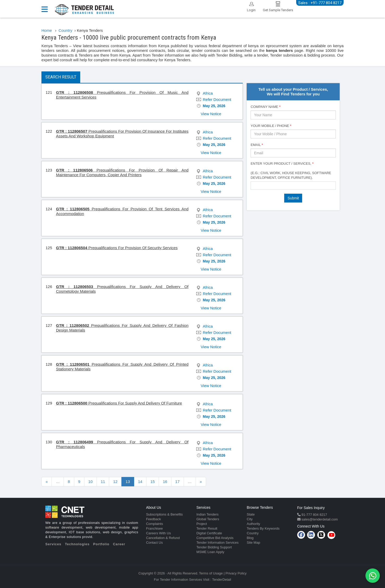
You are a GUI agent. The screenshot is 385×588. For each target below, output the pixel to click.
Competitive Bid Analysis (215, 538)
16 (165, 482)
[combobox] (293, 186)
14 (140, 482)
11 (103, 482)
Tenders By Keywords (263, 528)
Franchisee (154, 528)
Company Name (265, 107)
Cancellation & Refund (163, 538)
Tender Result (207, 528)
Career (119, 544)
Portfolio (101, 544)
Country (253, 533)
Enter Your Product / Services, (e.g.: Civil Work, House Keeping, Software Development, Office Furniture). (291, 171)
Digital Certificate (209, 533)
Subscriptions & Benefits (164, 514)
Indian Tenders (207, 514)
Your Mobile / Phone (271, 126)
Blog (250, 538)
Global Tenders (208, 519)
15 (153, 482)
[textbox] (254, 185)
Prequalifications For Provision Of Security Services (117, 248)
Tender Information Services (218, 543)
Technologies (77, 544)
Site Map (253, 543)
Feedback (154, 519)
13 (128, 482)
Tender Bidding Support (214, 547)
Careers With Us (159, 533)
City (250, 519)
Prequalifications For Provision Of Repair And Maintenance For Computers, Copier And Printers (122, 172)
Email (257, 145)
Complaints (155, 524)
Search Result (61, 77)
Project (202, 524)
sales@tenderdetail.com (319, 519)
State (251, 514)
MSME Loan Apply (210, 552)
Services (53, 544)
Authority (253, 524)
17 (178, 482)
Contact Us (154, 543)
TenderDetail (222, 580)
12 (115, 482)
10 (91, 482)
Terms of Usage (211, 573)
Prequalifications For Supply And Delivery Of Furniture (119, 403)
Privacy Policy (236, 573)
